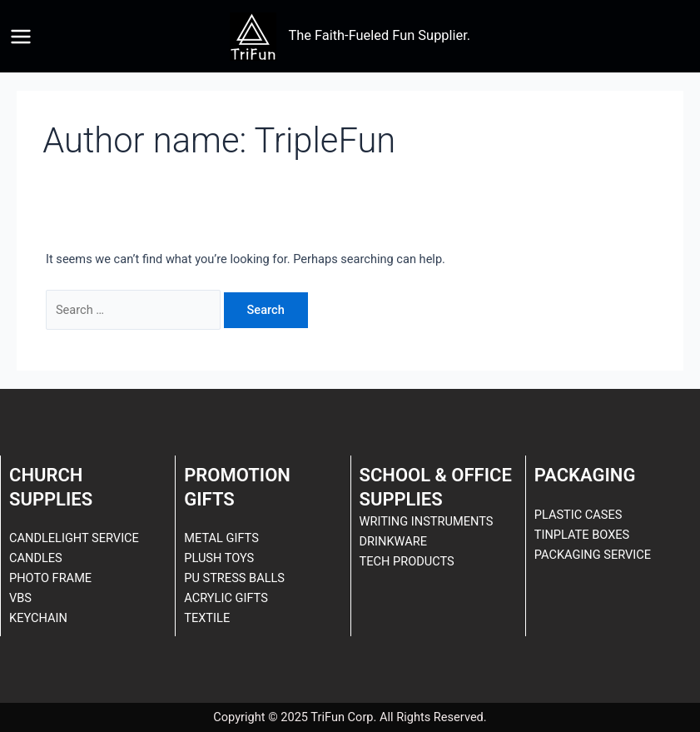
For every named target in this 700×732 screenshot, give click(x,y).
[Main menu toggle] (21, 37)
